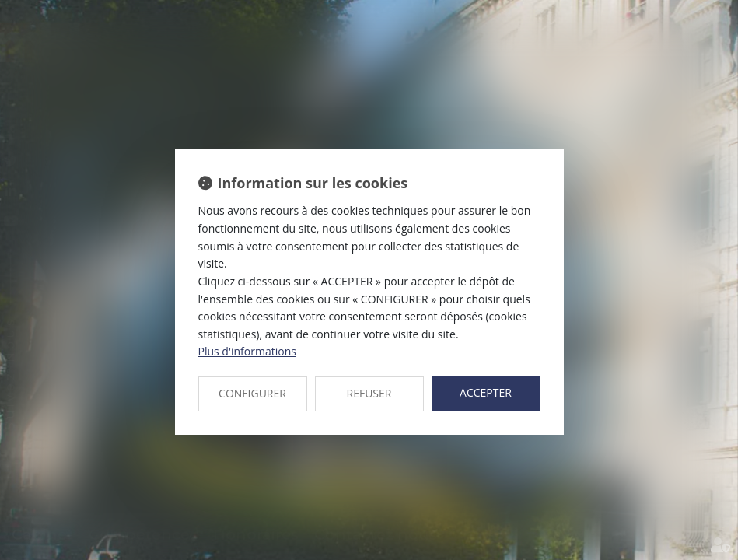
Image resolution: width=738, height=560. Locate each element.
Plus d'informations (247, 351)
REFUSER (369, 393)
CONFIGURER (252, 393)
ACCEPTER (486, 392)
